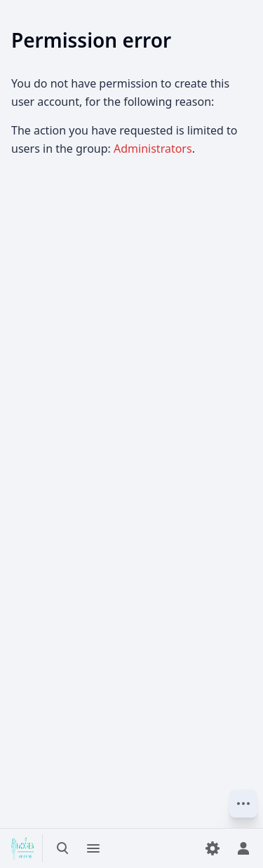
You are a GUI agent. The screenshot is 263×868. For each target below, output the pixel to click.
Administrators (153, 149)
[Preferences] (213, 848)
